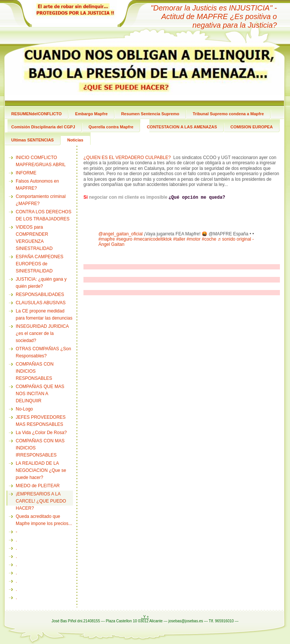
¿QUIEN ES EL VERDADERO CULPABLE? (127, 158)
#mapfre (107, 239)
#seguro (124, 239)
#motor (194, 239)
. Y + (145, 617)
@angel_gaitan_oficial (120, 234)
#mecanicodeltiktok (153, 239)
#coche (209, 239)
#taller (179, 239)
